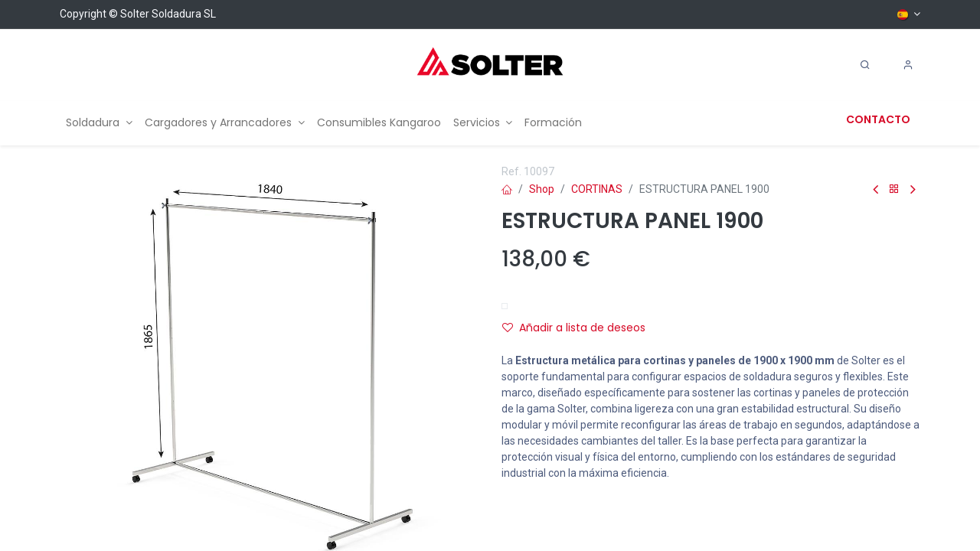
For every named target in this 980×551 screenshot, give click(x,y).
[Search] (865, 65)
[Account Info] (908, 65)
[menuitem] (99, 123)
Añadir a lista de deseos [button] (574, 328)
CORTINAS (597, 189)
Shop (542, 189)
